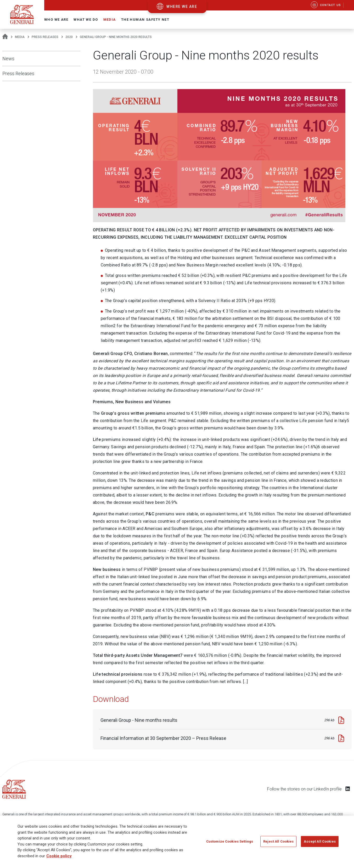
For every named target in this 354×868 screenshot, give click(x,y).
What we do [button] (86, 20)
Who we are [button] (56, 20)
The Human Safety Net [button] (145, 20)
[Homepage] (5, 37)
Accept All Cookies (320, 841)
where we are (182, 7)
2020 (69, 37)
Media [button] (110, 20)
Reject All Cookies (278, 841)
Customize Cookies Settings (230, 841)
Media (20, 37)
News (8, 59)
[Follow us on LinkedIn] (348, 789)
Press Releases (45, 37)
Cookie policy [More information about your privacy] (59, 856)
